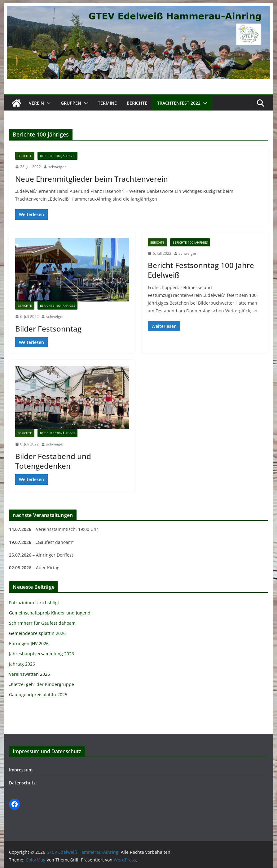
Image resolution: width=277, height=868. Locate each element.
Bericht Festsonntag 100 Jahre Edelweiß (201, 270)
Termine (107, 103)
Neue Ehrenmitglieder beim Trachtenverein (92, 179)
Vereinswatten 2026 (29, 674)
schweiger (57, 167)
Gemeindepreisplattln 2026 (37, 633)
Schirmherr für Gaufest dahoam (42, 623)
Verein (36, 103)
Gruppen (71, 103)
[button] (47, 103)
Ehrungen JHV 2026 (29, 643)
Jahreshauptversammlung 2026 (42, 654)
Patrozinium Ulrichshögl (34, 603)
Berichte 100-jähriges (57, 156)
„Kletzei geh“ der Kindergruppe (42, 684)
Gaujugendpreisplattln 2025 (38, 694)
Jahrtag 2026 (22, 664)
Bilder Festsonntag (48, 329)
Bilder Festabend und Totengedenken (53, 461)
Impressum (21, 770)
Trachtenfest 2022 (179, 103)
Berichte (137, 103)
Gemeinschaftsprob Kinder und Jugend (50, 613)
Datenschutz (22, 783)
